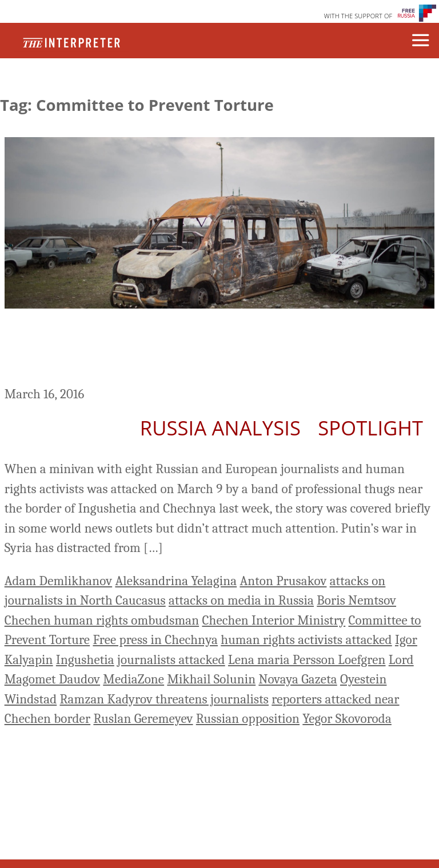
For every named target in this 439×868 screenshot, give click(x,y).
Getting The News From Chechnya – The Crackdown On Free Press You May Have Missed (209, 349)
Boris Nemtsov (356, 600)
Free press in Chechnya (155, 640)
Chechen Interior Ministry (274, 620)
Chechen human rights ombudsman (102, 620)
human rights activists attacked (306, 640)
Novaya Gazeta (298, 679)
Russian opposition (248, 719)
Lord (401, 660)
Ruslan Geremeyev (143, 719)
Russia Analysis (220, 428)
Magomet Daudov (52, 679)
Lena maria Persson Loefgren (307, 660)
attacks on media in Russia (241, 600)
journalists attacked (171, 660)
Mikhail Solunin (211, 679)
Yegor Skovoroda (347, 719)
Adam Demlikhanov (58, 581)
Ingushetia (85, 660)
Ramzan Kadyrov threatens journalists (164, 699)
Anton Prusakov (283, 581)
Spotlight (370, 428)
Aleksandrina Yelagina (176, 581)
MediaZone (133, 679)
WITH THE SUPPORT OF (358, 16)
